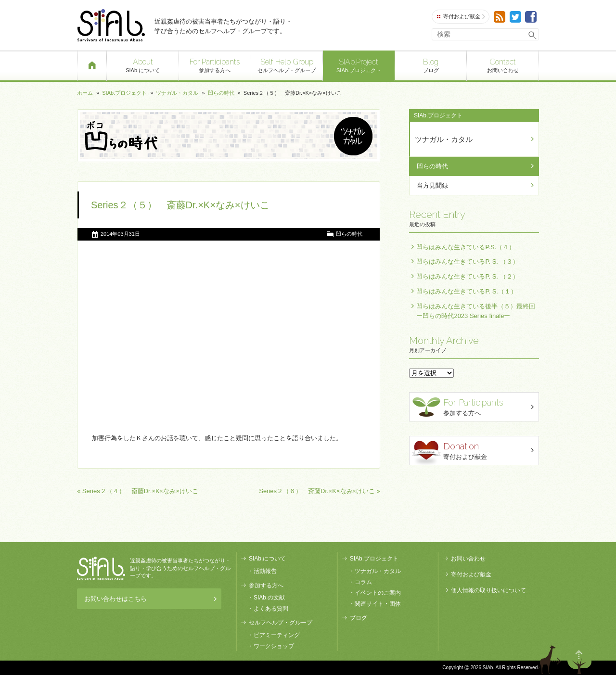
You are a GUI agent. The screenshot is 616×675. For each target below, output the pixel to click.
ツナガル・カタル (177, 93)
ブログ (431, 65)
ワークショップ (274, 646)
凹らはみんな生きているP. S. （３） (467, 261)
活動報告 (265, 571)
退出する (552, 660)
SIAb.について (143, 65)
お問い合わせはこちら (150, 599)
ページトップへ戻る (579, 660)
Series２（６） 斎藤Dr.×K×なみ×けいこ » (320, 491)
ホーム (85, 93)
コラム (363, 582)
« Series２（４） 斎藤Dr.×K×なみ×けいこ (138, 491)
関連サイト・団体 (378, 604)
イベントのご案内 (378, 593)
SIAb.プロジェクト (359, 65)
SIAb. (111, 25)
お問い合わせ (503, 65)
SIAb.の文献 (269, 598)
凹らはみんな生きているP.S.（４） (466, 247)
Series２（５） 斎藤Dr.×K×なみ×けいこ (180, 205)
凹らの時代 (221, 93)
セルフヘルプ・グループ (287, 65)
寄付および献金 (461, 17)
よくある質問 (271, 609)
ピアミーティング (277, 635)
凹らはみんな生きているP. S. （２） (467, 276)
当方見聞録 (432, 185)
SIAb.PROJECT (101, 568)
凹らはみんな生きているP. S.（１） (467, 291)
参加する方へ (215, 65)
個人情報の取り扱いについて (488, 590)
